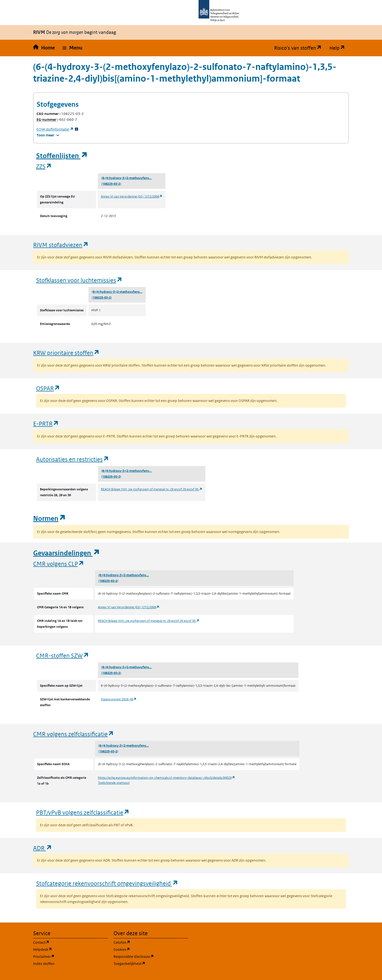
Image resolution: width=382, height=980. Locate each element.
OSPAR (48, 388)
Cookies (145, 949)
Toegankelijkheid (151, 963)
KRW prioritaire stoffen (66, 353)
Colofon (145, 942)
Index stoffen (44, 964)
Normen (49, 519)
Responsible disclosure (151, 956)
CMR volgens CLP (59, 564)
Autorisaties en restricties (73, 459)
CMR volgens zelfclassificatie (74, 734)
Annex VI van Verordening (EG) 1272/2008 (132, 196)
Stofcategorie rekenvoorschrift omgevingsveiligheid (107, 883)
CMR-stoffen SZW (63, 655)
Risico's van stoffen (300, 48)
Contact (65, 942)
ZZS (44, 166)
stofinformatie (55, 129)
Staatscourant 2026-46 (119, 699)
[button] (72, 48)
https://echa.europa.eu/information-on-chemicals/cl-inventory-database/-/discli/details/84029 (167, 778)
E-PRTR (46, 423)
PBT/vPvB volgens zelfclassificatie (83, 812)
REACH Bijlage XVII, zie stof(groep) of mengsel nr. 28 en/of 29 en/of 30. (152, 489)
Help (339, 48)
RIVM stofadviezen (61, 245)
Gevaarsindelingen (67, 553)
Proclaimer (67, 956)
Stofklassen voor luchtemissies (79, 280)
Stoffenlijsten (62, 156)
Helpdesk (66, 949)
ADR (43, 848)
